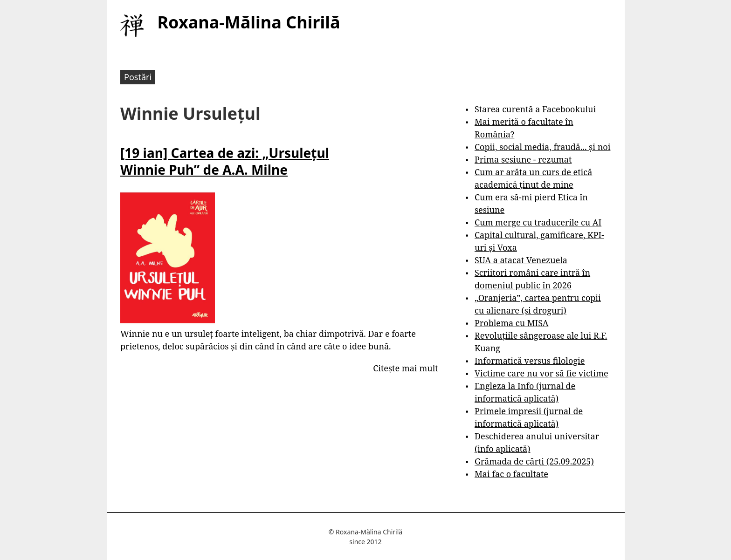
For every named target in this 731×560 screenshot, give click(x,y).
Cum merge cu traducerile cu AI (538, 222)
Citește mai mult (405, 368)
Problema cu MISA (511, 323)
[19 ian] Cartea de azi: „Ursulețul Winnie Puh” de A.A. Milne (225, 161)
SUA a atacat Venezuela (521, 260)
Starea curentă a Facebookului (535, 109)
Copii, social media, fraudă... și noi (542, 147)
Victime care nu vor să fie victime (541, 373)
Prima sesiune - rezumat (523, 159)
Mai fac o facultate (511, 474)
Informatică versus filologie (530, 361)
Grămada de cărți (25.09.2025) (534, 461)
